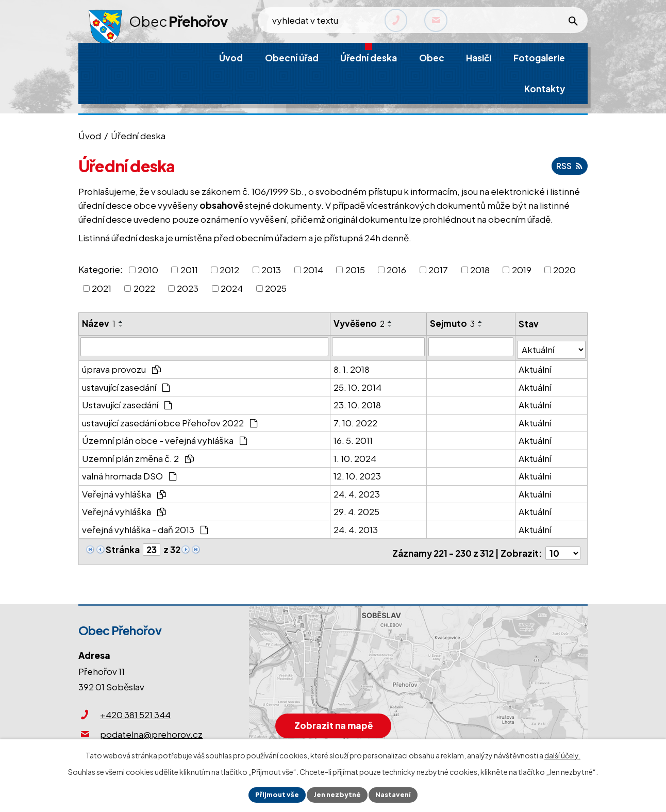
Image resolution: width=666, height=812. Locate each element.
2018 (480, 270)
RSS (568, 165)
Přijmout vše (273, 794)
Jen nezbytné (337, 794)
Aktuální (535, 366)
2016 (396, 270)
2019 (522, 270)
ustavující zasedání (126, 384)
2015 (355, 270)
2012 (229, 270)
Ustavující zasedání (127, 402)
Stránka (123, 546)
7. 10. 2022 (356, 420)
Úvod (90, 136)
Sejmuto (453, 323)
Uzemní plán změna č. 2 (138, 455)
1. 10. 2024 (355, 455)
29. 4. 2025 (357, 508)
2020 (564, 270)
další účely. (562, 754)
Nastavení (397, 794)
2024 (232, 288)
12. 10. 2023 (358, 473)
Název (99, 323)
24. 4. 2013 (356, 526)
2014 (313, 270)
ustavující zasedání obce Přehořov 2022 (170, 420)
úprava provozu (121, 366)
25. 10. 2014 (358, 384)
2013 (271, 270)
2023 (188, 288)
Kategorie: (101, 269)
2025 (276, 288)
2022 (144, 288)
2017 (438, 270)
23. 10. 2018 (358, 402)
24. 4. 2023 (357, 491)
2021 (102, 288)
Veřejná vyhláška (124, 491)
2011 (189, 270)
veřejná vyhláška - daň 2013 (145, 526)
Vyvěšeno (360, 323)
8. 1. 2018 (352, 366)
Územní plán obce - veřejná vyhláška (165, 437)
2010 (148, 270)
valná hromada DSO (129, 473)
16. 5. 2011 (354, 437)
